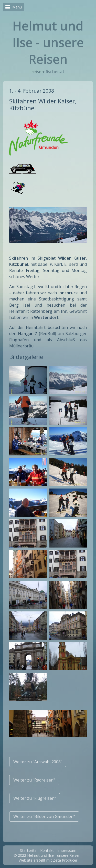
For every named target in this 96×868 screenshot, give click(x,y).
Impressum (67, 850)
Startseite (28, 850)
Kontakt (47, 850)
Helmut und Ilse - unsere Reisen (48, 42)
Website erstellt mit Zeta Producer (48, 860)
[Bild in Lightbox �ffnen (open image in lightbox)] (28, 380)
